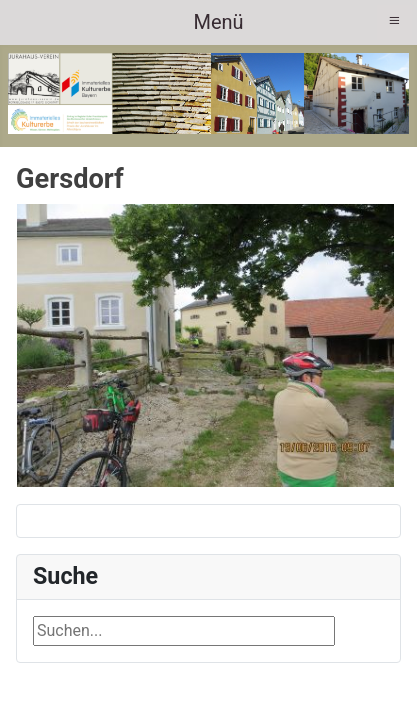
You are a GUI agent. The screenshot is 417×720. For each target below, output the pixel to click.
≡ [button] (394, 20)
